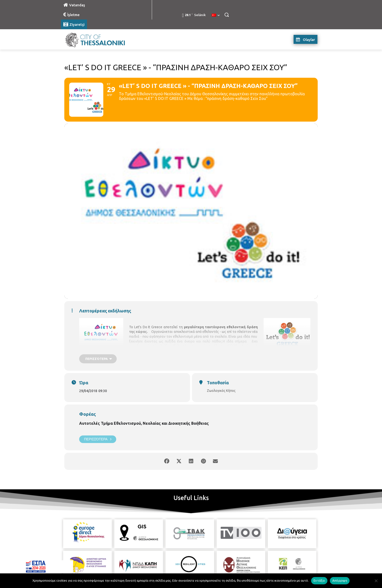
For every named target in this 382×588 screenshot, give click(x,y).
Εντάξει (319, 580)
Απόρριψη (340, 580)
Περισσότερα (98, 439)
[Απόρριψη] (376, 581)
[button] (227, 15)
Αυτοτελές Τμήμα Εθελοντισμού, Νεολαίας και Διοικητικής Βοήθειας (144, 423)
